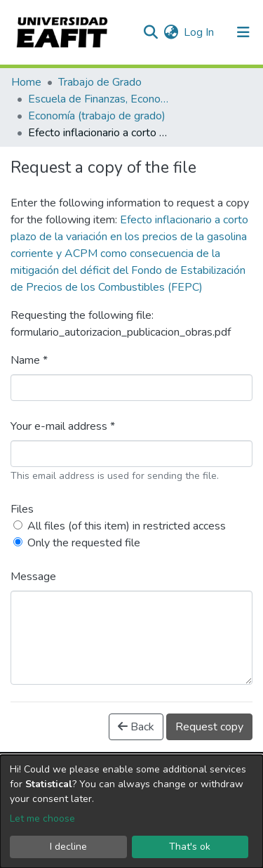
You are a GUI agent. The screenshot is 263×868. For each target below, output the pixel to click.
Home (26, 82)
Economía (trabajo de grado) (97, 116)
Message (33, 577)
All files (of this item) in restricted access (127, 526)
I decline (68, 847)
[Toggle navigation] (243, 32)
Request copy (209, 727)
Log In (200, 32)
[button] (171, 32)
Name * (29, 360)
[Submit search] (150, 32)
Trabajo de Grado (100, 82)
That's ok (190, 847)
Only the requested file (84, 543)
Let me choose (42, 818)
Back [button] (136, 727)
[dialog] (131, 811)
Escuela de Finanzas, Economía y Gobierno (98, 99)
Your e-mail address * (63, 426)
